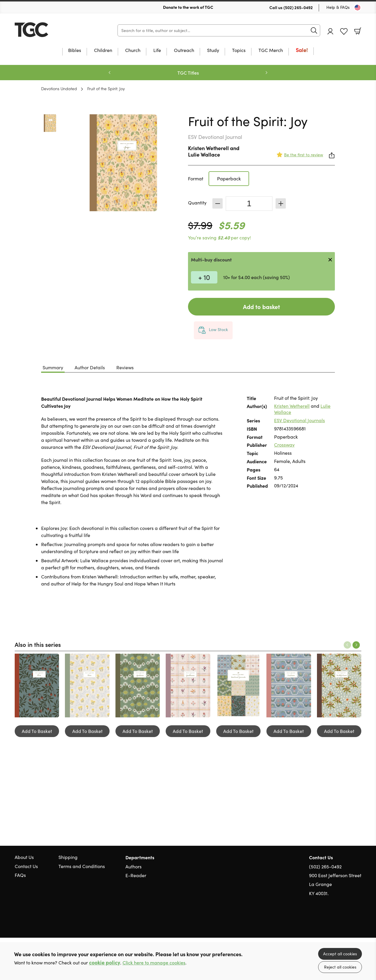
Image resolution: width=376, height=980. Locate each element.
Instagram (358, 922)
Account (330, 31)
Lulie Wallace (204, 154)
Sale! (302, 50)
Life (157, 51)
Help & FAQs (338, 7)
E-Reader (136, 875)
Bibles (75, 51)
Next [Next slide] (266, 73)
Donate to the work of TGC (188, 7)
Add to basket (261, 307)
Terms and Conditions (82, 866)
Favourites (344, 32)
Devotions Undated (59, 88)
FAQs (20, 875)
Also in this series (38, 644)
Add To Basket (37, 731)
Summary (53, 367)
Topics (239, 51)
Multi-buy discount (211, 259)
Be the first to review (304, 155)
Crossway (284, 445)
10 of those (51, 30)
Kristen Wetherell (208, 148)
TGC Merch (271, 51)
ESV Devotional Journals (299, 420)
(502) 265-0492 (298, 7)
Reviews (125, 367)
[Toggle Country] (357, 8)
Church (133, 51)
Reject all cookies (340, 967)
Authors (134, 866)
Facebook (348, 921)
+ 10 (204, 277)
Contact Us (26, 866)
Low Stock (218, 329)
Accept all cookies (340, 954)
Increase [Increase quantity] (281, 203)
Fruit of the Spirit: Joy (106, 88)
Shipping (68, 857)
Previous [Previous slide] (110, 73)
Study (213, 51)
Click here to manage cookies (154, 963)
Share (332, 155)
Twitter (337, 922)
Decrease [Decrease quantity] (218, 203)
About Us (24, 857)
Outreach (184, 51)
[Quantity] (249, 204)
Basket (358, 31)
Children (103, 51)
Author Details (90, 367)
